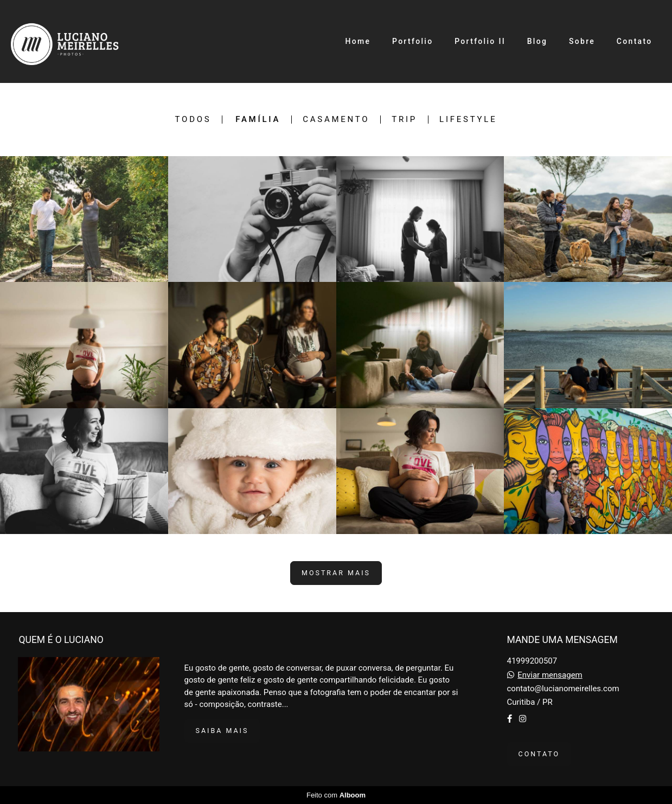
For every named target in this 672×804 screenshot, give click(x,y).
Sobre (582, 41)
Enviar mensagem (550, 675)
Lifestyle (468, 120)
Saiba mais (222, 731)
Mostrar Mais (336, 573)
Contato (635, 41)
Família (258, 120)
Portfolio (412, 41)
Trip (404, 120)
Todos (193, 120)
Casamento (336, 120)
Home (358, 41)
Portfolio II (480, 41)
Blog (537, 41)
